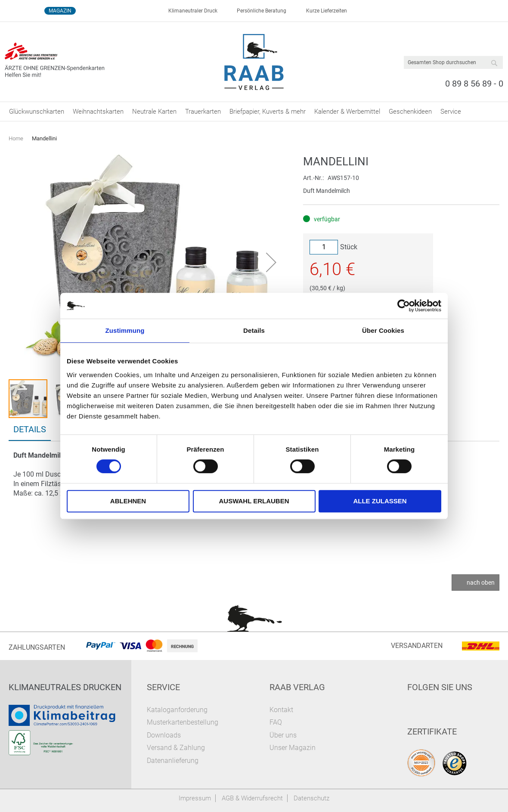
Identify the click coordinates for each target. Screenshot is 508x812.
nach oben (481, 583)
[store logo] (254, 62)
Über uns (283, 735)
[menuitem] (37, 112)
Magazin (60, 11)
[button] (271, 262)
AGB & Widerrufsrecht (252, 798)
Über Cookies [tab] (383, 330)
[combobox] (453, 62)
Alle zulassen (380, 501)
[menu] (254, 112)
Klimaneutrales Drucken (65, 687)
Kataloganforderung (177, 710)
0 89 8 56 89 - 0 (474, 84)
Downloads (164, 735)
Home (16, 138)
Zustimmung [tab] (125, 330)
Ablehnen (128, 501)
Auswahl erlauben (254, 501)
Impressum (195, 798)
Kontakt (281, 710)
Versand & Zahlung (176, 748)
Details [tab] (254, 330)
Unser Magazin (293, 748)
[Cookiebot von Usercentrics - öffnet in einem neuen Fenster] (404, 306)
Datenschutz (311, 798)
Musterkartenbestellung (183, 722)
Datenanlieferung (173, 761)
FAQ (276, 722)
